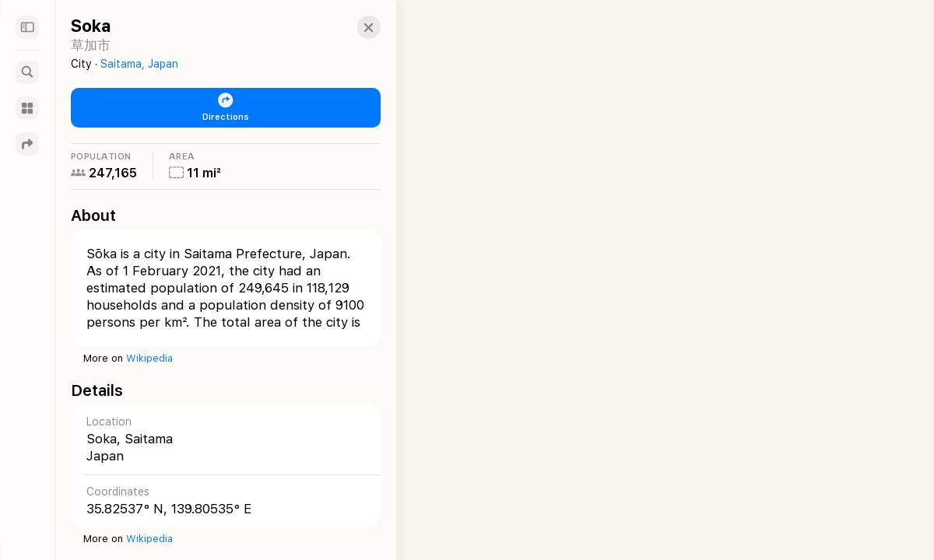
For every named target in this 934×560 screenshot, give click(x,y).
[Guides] (27, 108)
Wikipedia (149, 358)
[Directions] (27, 144)
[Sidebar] (27, 27)
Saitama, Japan (139, 64)
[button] (355, 27)
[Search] (27, 72)
